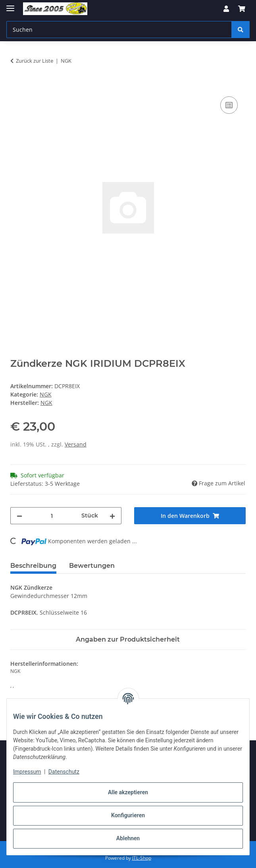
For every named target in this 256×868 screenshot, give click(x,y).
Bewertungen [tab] (92, 566)
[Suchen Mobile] (119, 30)
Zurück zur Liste (35, 61)
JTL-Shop (142, 858)
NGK (46, 394)
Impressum (27, 772)
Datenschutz (64, 772)
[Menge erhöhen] (112, 516)
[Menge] (52, 516)
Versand (76, 444)
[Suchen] (241, 30)
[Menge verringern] (19, 516)
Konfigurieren (128, 815)
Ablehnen (128, 838)
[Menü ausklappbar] (10, 5)
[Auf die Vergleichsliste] (229, 105)
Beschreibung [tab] (33, 566)
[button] (226, 9)
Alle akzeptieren (128, 792)
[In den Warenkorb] (17, 86)
